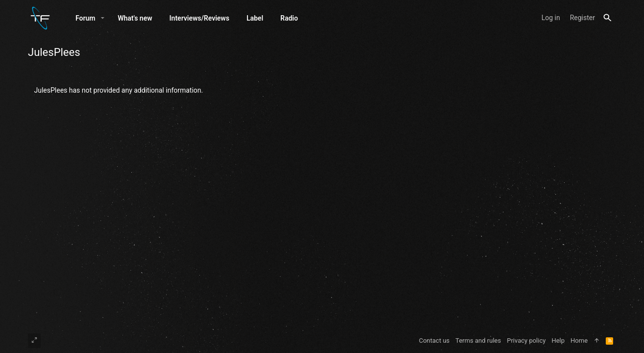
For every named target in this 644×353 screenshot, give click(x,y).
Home (579, 340)
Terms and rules (478, 340)
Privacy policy (526, 340)
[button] (103, 18)
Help (558, 340)
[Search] (607, 18)
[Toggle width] (34, 341)
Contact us (434, 340)
